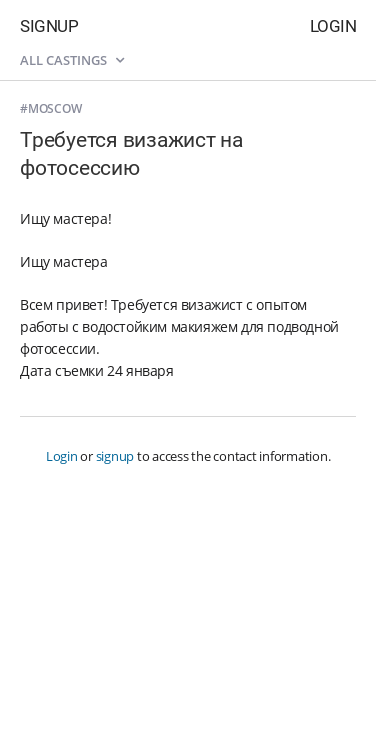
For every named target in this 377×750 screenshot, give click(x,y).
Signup (49, 26)
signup (115, 456)
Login (333, 26)
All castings (72, 60)
